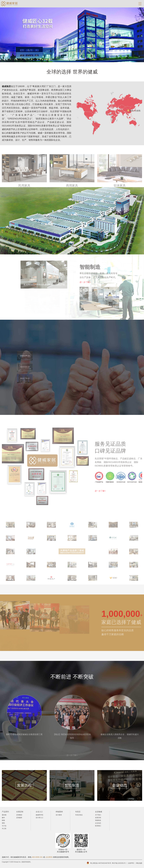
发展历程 (98, 818)
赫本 (3, 818)
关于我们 (98, 815)
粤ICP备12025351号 (119, 863)
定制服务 (19, 818)
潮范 (3, 823)
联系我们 (98, 826)
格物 (3, 820)
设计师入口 (39, 818)
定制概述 (19, 815)
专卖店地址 (79, 815)
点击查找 (49, 857)
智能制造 (98, 820)
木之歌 (4, 829)
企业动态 (98, 823)
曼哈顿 (4, 815)
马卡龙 (4, 826)
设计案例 (59, 815)
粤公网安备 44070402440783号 (101, 863)
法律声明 (131, 863)
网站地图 (139, 863)
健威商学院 (39, 815)
